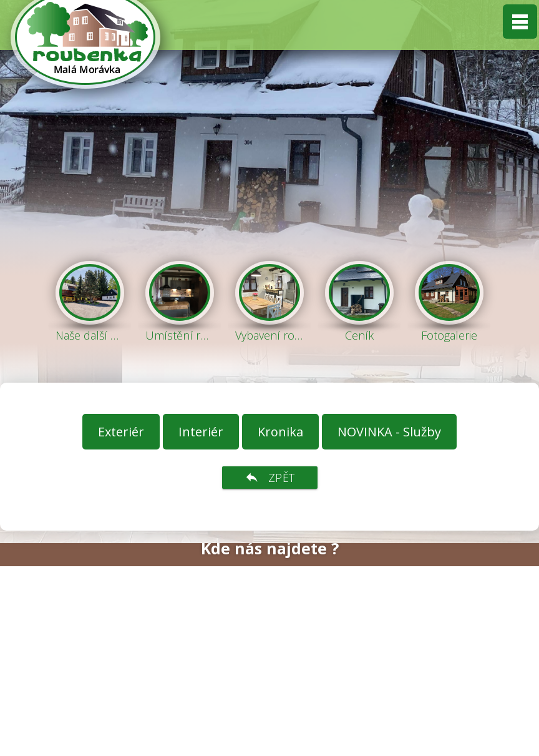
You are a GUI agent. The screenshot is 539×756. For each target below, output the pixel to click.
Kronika (280, 432)
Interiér (201, 432)
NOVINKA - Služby (389, 432)
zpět (270, 478)
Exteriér (121, 432)
